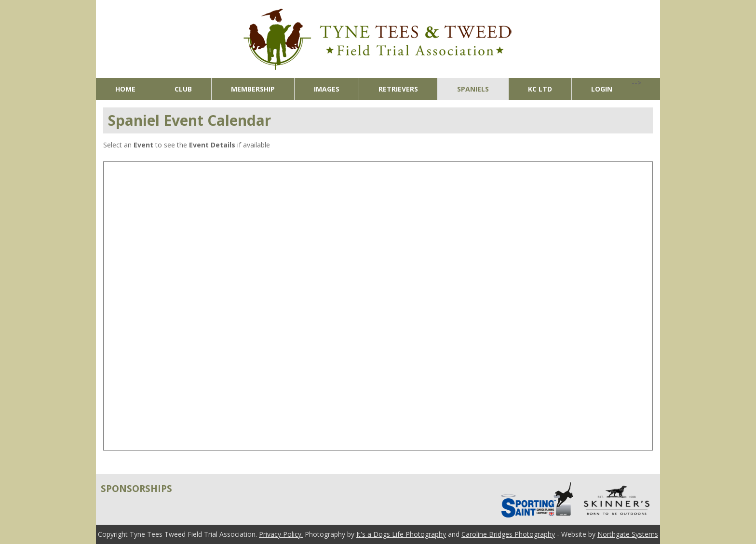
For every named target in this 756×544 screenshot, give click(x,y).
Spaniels (473, 89)
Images (327, 89)
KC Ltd (540, 89)
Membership (253, 89)
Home (125, 89)
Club (183, 89)
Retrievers (398, 89)
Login (602, 89)
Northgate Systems (628, 534)
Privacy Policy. (281, 534)
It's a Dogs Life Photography (401, 534)
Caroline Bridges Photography (508, 534)
